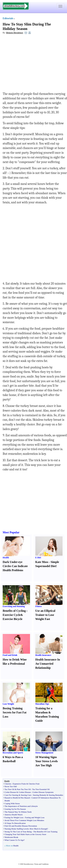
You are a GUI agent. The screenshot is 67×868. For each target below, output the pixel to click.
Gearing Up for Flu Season (15, 809)
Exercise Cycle (12, 615)
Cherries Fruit (34, 784)
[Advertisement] (32, 63)
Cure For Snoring (11, 795)
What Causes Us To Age (14, 840)
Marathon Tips (42, 704)
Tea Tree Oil (9, 789)
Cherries (8, 784)
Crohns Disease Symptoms (43, 792)
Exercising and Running (14, 606)
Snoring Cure (26, 795)
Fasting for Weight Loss (14, 817)
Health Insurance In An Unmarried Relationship (48, 664)
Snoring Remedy (39, 795)
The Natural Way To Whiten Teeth (18, 812)
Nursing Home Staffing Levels (17, 829)
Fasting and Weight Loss (35, 817)
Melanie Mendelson (15, 33)
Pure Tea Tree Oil (24, 789)
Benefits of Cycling (14, 611)
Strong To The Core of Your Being (18, 832)
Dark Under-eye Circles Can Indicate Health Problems (15, 566)
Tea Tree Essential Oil (41, 789)
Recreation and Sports (13, 753)
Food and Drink (10, 655)
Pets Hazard (25, 798)
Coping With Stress (12, 803)
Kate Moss (42, 562)
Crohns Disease (25, 792)
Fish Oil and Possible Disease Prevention (21, 826)
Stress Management (44, 753)
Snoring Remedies (56, 795)
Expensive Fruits (19, 784)
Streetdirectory (28, 864)
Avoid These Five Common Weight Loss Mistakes (24, 820)
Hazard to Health (11, 798)
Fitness (39, 606)
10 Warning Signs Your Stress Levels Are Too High (47, 761)
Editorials (8, 18)
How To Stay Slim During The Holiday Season (27, 26)
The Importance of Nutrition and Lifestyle (21, 806)
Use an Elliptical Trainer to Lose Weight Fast (45, 615)
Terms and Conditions (41, 864)
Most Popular (11, 532)
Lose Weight (8, 704)
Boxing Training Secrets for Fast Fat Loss (15, 712)
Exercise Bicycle (13, 619)
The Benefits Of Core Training (45, 832)
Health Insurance (43, 655)
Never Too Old (10, 786)
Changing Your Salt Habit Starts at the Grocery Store (25, 834)
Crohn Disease (10, 792)
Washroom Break (11, 837)
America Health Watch (13, 815)
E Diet (38, 558)
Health (6, 558)
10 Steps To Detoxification (15, 823)
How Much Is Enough (38, 829)
